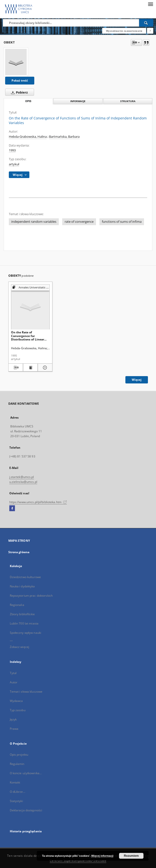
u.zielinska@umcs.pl (23, 482)
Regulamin (17, 764)
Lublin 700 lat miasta (24, 623)
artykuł (14, 164)
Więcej (137, 380)
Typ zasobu (18, 710)
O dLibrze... (18, 792)
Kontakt (15, 782)
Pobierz (18, 92)
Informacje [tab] (78, 101)
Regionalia (17, 605)
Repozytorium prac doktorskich (31, 596)
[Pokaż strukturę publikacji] (30, 288)
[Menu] (150, 4)
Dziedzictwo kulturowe (25, 577)
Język (13, 719)
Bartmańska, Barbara (64, 137)
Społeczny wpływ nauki (26, 633)
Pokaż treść (20, 80)
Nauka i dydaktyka (22, 586)
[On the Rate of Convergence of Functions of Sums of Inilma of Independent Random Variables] (16, 62)
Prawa (14, 729)
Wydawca (16, 701)
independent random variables (34, 222)
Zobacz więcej (20, 647)
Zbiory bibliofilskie (22, 614)
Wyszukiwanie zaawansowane (124, 31)
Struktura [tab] (128, 101)
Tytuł (13, 673)
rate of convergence (79, 222)
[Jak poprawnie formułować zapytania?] (150, 31)
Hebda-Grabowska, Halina (28, 137)
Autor (14, 682)
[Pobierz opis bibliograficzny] (16, 368)
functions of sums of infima (122, 222)
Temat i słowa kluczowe (26, 692)
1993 (12, 150)
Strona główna (19, 552)
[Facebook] (12, 508)
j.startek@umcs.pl (22, 477)
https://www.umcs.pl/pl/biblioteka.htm (38, 502)
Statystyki (16, 801)
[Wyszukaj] (146, 23)
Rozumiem (131, 856)
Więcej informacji (102, 856)
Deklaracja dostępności (26, 810)
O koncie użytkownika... (26, 773)
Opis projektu (19, 755)
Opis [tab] (28, 101)
